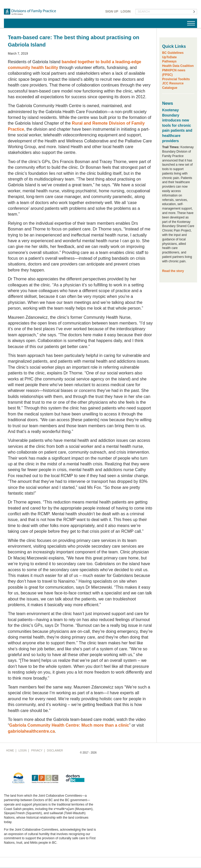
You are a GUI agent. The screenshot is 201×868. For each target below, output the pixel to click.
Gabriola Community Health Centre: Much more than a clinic (69, 725)
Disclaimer (55, 751)
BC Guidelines (173, 53)
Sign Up (112, 11)
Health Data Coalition (178, 66)
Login (126, 11)
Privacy (37, 751)
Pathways (169, 61)
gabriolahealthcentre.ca (31, 731)
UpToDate (169, 57)
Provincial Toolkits (176, 79)
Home (10, 751)
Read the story (173, 271)
